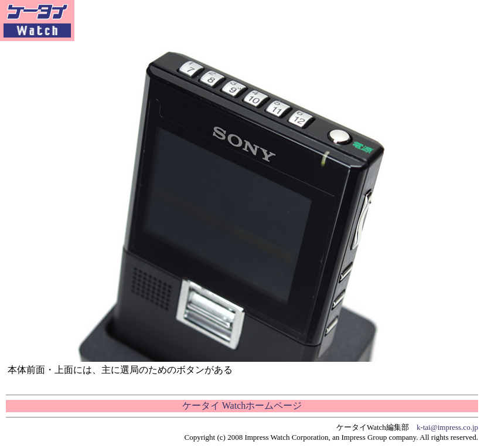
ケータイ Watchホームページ (242, 405)
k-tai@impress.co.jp (447, 427)
